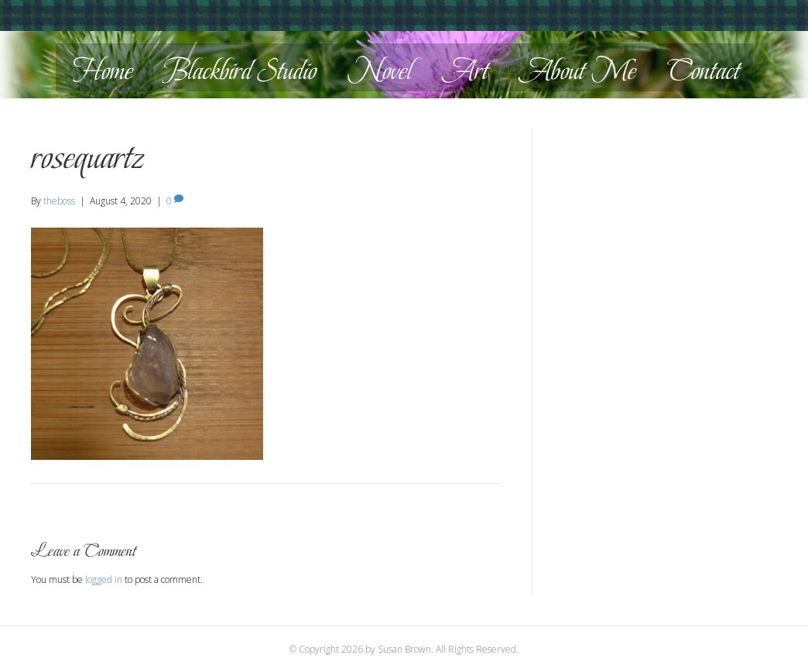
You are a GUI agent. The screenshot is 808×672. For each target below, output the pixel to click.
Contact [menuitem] (704, 70)
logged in (104, 579)
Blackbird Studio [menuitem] (240, 70)
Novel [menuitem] (380, 70)
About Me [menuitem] (578, 70)
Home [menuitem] (103, 70)
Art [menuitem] (466, 70)
